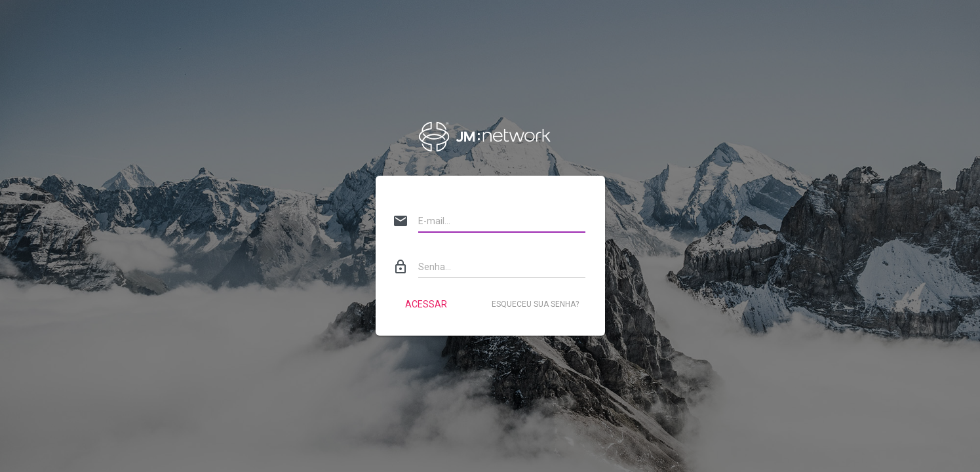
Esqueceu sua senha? (535, 304)
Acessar (426, 304)
